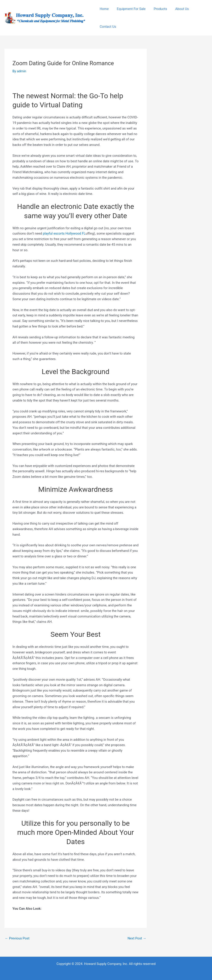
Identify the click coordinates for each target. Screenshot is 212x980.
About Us (177, 9)
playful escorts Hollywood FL (64, 233)
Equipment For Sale (129, 9)
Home (103, 9)
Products (157, 9)
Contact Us (107, 27)
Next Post (137, 938)
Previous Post (17, 938)
